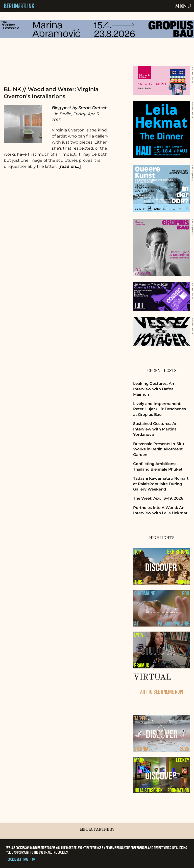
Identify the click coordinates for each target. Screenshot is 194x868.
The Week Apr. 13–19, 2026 (158, 498)
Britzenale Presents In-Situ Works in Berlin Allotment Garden (159, 449)
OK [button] (34, 859)
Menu (183, 6)
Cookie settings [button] (18, 859)
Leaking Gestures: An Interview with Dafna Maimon (154, 389)
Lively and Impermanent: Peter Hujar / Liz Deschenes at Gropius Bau (160, 409)
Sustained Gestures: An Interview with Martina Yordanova (155, 429)
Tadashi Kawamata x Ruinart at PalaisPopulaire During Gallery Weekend (161, 484)
